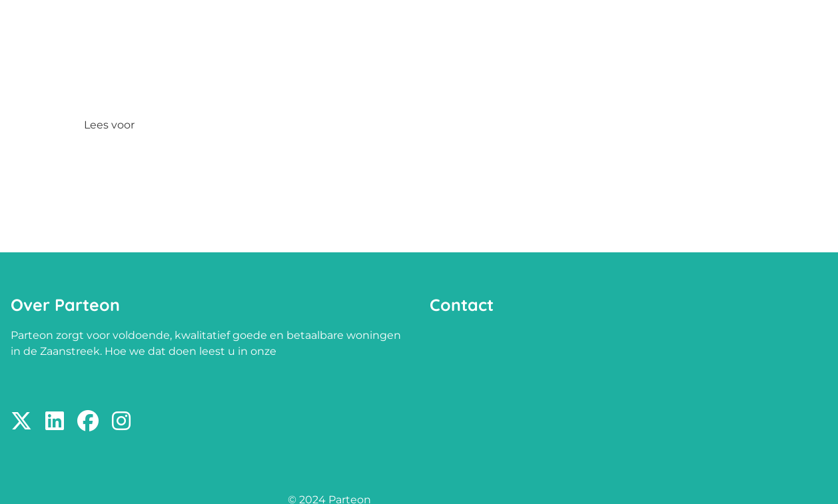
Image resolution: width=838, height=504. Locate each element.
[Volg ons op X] (21, 422)
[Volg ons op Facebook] (88, 422)
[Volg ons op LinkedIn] (55, 422)
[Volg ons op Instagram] (121, 422)
